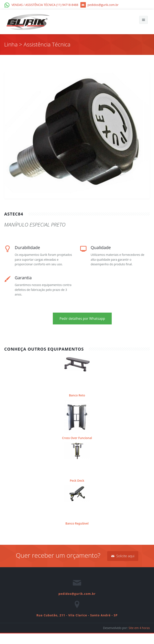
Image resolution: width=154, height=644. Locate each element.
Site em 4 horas (139, 628)
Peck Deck (77, 481)
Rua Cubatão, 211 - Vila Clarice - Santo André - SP (77, 615)
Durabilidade (27, 247)
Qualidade (101, 247)
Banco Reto (77, 395)
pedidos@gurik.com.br (77, 594)
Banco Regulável (77, 523)
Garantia (23, 278)
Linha (12, 44)
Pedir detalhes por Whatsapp (82, 319)
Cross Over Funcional (77, 438)
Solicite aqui (123, 556)
